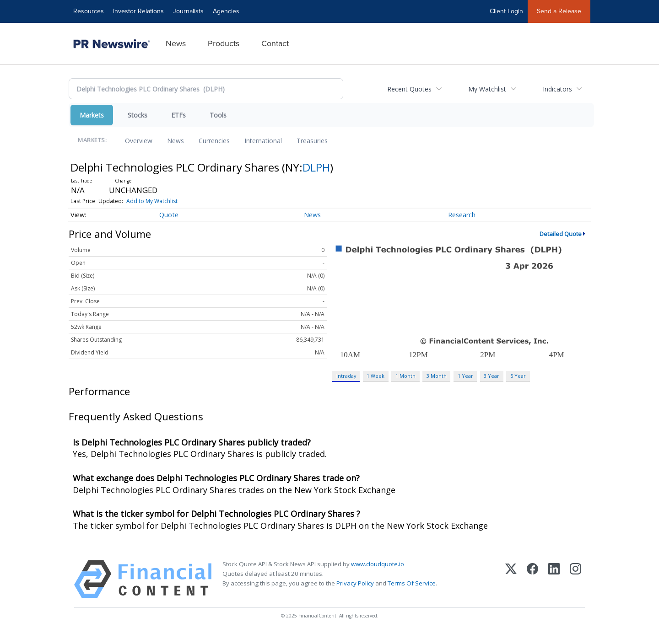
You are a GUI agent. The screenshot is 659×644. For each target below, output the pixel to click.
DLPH (316, 167)
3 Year (492, 376)
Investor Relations (138, 11)
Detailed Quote (561, 234)
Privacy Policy (355, 583)
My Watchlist (487, 89)
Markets (92, 115)
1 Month (405, 376)
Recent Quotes (409, 89)
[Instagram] (575, 579)
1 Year (465, 376)
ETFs (178, 115)
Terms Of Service (412, 583)
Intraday (346, 376)
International (263, 141)
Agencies (226, 11)
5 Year (518, 376)
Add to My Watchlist (152, 201)
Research (462, 215)
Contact (275, 43)
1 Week (375, 376)
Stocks (138, 115)
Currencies (214, 141)
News (176, 43)
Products (224, 43)
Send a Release (559, 11)
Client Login (506, 11)
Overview (139, 141)
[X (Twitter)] (511, 579)
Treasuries (312, 141)
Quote (169, 215)
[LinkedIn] (554, 579)
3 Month (437, 376)
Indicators (557, 89)
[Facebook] (532, 579)
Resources (89, 11)
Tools (218, 115)
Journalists (188, 11)
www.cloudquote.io (378, 564)
